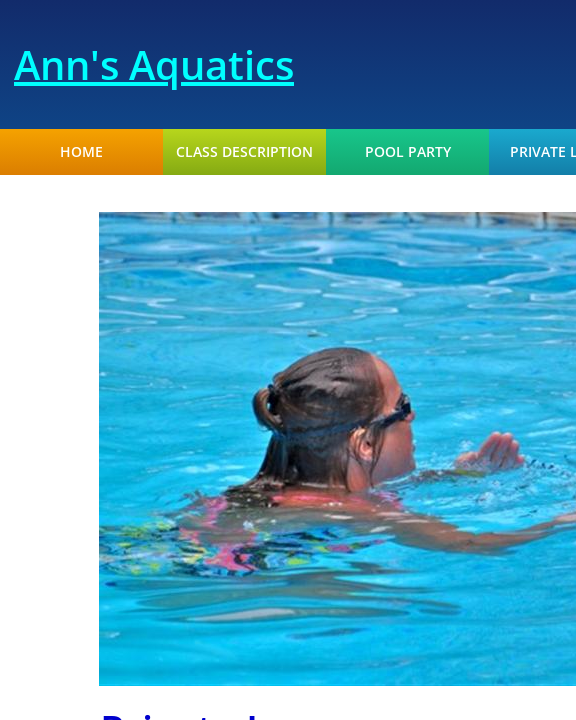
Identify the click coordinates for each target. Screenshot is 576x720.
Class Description (244, 152)
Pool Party (408, 152)
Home (81, 152)
